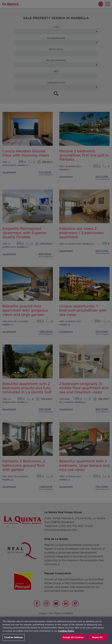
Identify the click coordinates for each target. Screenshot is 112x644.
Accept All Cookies (73, 637)
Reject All (97, 637)
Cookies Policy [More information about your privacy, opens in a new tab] (66, 631)
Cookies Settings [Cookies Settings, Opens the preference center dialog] (14, 637)
